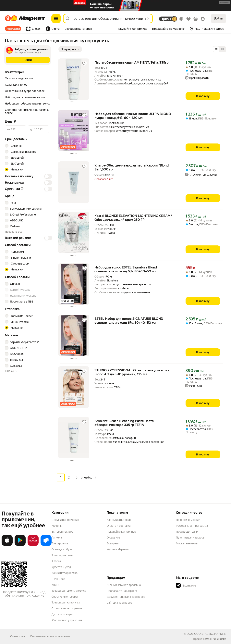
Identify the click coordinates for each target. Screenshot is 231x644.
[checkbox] (28, 203)
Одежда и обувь (62, 549)
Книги (55, 585)
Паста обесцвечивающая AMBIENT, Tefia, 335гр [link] (131, 62)
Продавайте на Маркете (122, 591)
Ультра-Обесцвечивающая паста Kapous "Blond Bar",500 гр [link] (132, 167)
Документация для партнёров (126, 597)
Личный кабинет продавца (124, 585)
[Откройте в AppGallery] (33, 545)
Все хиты (13, 29)
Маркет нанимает (187, 543)
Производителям (187, 531)
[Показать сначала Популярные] (70, 49)
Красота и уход (61, 567)
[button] (79, 29)
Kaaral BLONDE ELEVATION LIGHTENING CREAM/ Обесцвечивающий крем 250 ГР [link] (133, 218)
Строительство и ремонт (68, 608)
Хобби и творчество (65, 573)
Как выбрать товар (119, 520)
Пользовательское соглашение (50, 636)
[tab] (14, 29)
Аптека (56, 561)
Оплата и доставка (119, 526)
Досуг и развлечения (65, 520)
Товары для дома (62, 555)
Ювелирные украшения (67, 620)
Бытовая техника (62, 531)
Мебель (57, 526)
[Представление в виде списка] (216, 49)
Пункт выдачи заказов (190, 537)
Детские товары (62, 614)
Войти (219, 18)
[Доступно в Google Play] (20, 545)
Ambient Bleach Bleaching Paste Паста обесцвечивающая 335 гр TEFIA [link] (124, 423)
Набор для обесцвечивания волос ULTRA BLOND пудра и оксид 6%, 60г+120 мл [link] (133, 116)
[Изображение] (115, 6)
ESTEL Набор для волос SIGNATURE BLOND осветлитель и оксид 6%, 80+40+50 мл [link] (129, 321)
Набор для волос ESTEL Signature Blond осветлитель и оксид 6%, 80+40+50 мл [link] (126, 269)
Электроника (60, 543)
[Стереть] (148, 19)
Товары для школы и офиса (69, 590)
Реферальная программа (192, 526)
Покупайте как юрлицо (121, 531)
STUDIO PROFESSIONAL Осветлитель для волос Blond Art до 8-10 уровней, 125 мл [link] (132, 372)
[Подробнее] (225, 3)
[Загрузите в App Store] (7, 545)
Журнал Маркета (118, 549)
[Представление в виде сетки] (223, 49)
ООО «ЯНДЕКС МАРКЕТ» (210, 634)
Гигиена (57, 537)
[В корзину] (203, 96)
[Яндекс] (9, 19)
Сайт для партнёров (119, 602)
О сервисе (113, 537)
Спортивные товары (65, 596)
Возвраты (113, 543)
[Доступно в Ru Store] (46, 545)
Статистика (18, 636)
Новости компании (188, 520)
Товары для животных (66, 602)
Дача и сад (58, 579)
